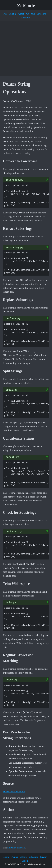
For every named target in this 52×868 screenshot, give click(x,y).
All (5, 14)
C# (28, 14)
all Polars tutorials (16, 848)
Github (23, 857)
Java (33, 14)
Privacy (44, 857)
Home (6, 857)
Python (21, 14)
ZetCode (26, 6)
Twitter (15, 857)
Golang (12, 14)
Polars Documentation (14, 791)
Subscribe (25, 18)
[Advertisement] (26, 49)
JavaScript (42, 14)
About (25, 861)
